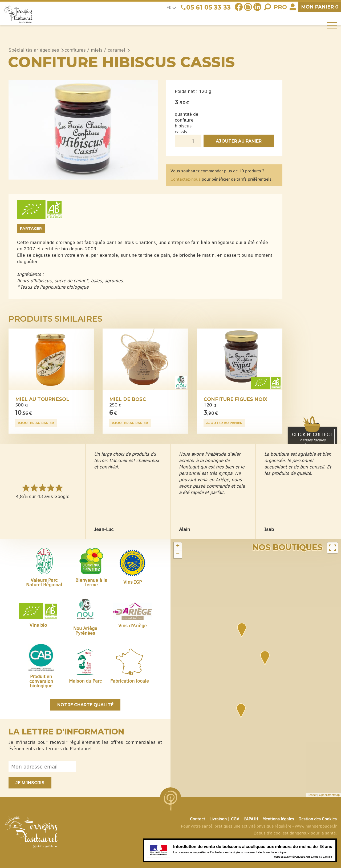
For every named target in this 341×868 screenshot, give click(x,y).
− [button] (178, 554)
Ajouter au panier (239, 141)
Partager (31, 229)
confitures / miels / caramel (95, 50)
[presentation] (121, 767)
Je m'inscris (30, 783)
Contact (198, 819)
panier (320, 7)
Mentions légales (278, 819)
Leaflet (312, 795)
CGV (235, 819)
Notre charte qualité (85, 705)
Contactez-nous (186, 179)
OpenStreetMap (329, 795)
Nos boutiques (287, 547)
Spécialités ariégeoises (34, 50)
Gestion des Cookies (318, 819)
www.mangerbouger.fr (316, 826)
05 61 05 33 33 (208, 7)
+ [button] (178, 546)
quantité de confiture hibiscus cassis (186, 123)
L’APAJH (251, 819)
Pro (280, 7)
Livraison (218, 819)
